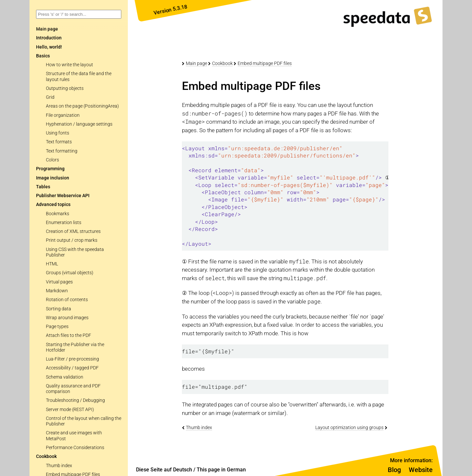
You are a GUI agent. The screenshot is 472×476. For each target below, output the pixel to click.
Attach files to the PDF (69, 335)
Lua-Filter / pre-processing (72, 359)
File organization (63, 115)
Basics (43, 56)
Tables (43, 187)
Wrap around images (67, 318)
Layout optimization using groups (349, 427)
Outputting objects (65, 88)
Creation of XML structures (73, 231)
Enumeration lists (64, 223)
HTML (52, 264)
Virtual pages (59, 282)
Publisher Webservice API (63, 196)
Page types (57, 327)
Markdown (57, 291)
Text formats (59, 142)
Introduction (49, 38)
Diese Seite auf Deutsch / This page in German (191, 470)
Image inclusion (53, 178)
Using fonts (58, 133)
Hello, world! (49, 47)
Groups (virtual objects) (70, 273)
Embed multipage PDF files (265, 63)
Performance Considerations (75, 448)
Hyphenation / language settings (79, 124)
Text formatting (62, 151)
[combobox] (79, 14)
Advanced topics (53, 205)
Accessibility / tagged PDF (72, 368)
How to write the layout (69, 65)
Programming (50, 169)
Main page (197, 63)
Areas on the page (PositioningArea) (82, 106)
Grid (50, 97)
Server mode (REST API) (70, 410)
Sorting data (59, 309)
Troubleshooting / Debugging (75, 400)
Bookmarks (58, 214)
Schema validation (65, 377)
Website (421, 470)
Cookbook (46, 456)
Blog (394, 470)
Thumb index (59, 466)
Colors (52, 160)
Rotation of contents (67, 300)
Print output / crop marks (72, 240)
